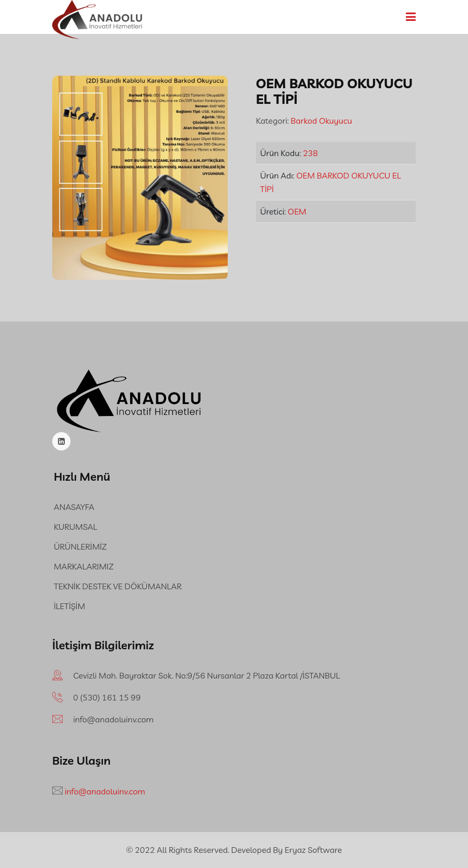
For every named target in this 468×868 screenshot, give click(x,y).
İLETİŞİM (69, 606)
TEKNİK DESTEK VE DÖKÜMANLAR (118, 586)
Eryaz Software (313, 850)
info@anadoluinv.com (113, 719)
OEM (297, 211)
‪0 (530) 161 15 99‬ (107, 697)
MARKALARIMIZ (84, 566)
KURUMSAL (75, 527)
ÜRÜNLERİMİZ (80, 546)
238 (311, 153)
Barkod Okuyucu (320, 121)
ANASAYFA (74, 507)
